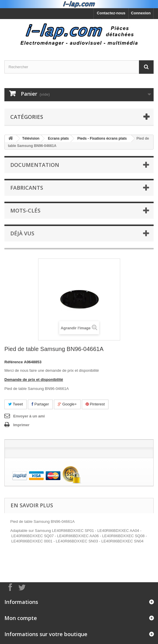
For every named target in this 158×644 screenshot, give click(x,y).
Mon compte (21, 618)
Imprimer (21, 425)
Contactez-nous (111, 13)
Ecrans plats (58, 138)
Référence (14, 362)
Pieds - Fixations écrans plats (102, 138)
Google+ (67, 404)
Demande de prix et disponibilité (34, 380)
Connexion (141, 13)
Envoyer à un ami (29, 416)
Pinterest (95, 404)
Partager (40, 404)
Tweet (16, 404)
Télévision (31, 138)
